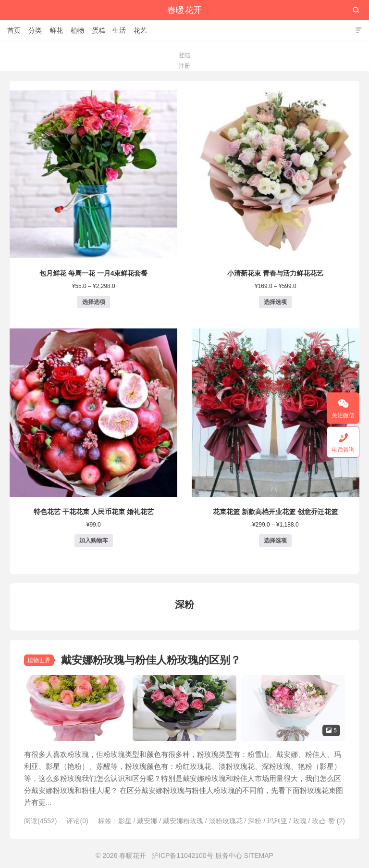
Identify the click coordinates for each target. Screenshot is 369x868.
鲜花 (56, 30)
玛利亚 (277, 821)
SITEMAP (258, 855)
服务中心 (229, 855)
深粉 (255, 821)
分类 (35, 30)
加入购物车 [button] (94, 541)
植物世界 (39, 660)
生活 (119, 30)
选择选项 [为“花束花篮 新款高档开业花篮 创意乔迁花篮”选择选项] (275, 541)
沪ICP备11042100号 (183, 855)
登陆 (184, 55)
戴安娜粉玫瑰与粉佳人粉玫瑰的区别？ (151, 660)
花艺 (140, 30)
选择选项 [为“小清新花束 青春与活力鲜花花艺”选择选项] (275, 302)
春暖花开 (184, 10)
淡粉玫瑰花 (226, 821)
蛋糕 (98, 30)
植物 (77, 30)
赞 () (332, 821)
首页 (14, 30)
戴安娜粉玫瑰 (183, 821)
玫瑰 (300, 821)
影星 (125, 821)
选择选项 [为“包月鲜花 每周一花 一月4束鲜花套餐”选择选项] (94, 302)
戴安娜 (147, 821)
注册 (184, 66)
